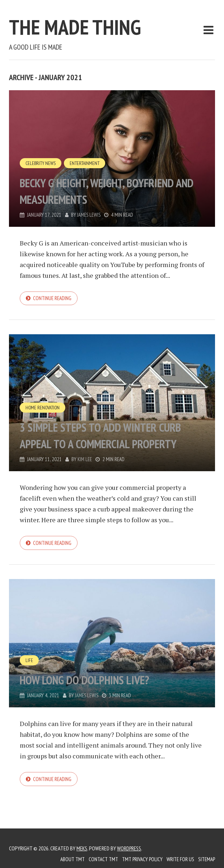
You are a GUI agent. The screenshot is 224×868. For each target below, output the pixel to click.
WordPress (130, 848)
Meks (82, 848)
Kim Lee (85, 460)
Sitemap (206, 859)
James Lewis (90, 215)
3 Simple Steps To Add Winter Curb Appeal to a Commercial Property (105, 427)
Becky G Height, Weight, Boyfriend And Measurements (107, 190)
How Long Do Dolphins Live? (101, 681)
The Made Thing (99, 24)
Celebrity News (41, 163)
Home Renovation (43, 392)
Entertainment (87, 163)
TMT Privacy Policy (138, 859)
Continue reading (53, 299)
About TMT (65, 859)
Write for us (178, 859)
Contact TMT (98, 859)
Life (29, 662)
